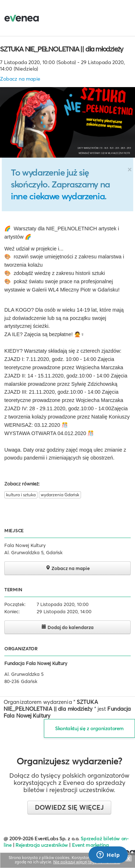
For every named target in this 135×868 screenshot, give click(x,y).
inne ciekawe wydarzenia (58, 196)
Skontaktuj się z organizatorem (89, 728)
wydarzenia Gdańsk (60, 495)
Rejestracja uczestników (42, 845)
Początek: (15, 604)
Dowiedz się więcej (69, 807)
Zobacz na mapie (20, 79)
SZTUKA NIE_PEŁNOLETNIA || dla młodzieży (62, 49)
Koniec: (12, 611)
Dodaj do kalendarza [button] (67, 627)
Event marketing (91, 845)
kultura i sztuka (21, 495)
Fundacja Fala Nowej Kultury (36, 663)
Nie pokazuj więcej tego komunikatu (87, 862)
